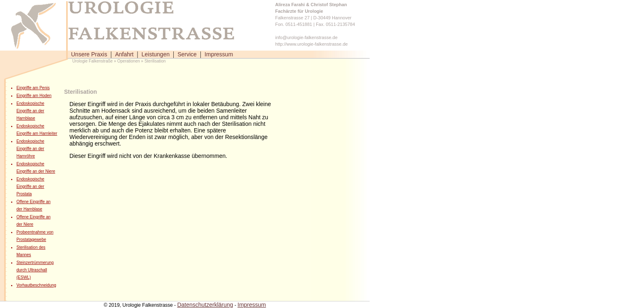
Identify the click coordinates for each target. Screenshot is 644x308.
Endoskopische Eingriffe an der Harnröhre (30, 149)
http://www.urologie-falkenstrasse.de (312, 44)
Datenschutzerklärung (205, 305)
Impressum (219, 54)
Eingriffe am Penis (33, 88)
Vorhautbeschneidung (36, 285)
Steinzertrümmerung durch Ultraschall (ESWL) (35, 270)
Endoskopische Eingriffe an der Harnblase (30, 111)
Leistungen (155, 54)
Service (187, 54)
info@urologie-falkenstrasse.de (306, 37)
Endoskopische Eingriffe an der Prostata (30, 186)
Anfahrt (124, 54)
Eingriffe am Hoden (34, 96)
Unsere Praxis (89, 54)
